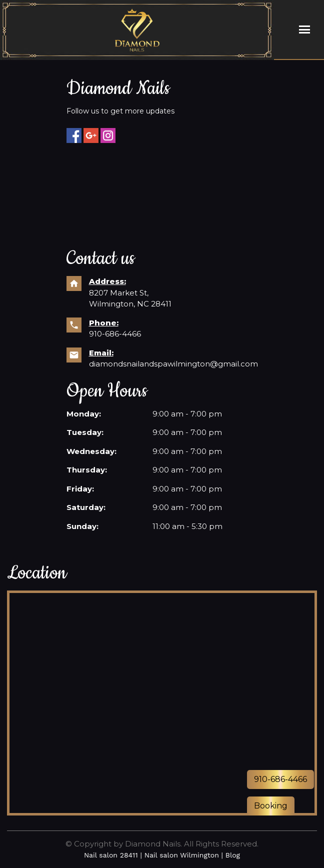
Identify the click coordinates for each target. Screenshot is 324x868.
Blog (233, 855)
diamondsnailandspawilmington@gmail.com (173, 364)
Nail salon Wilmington (182, 855)
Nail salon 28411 (111, 855)
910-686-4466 (115, 334)
